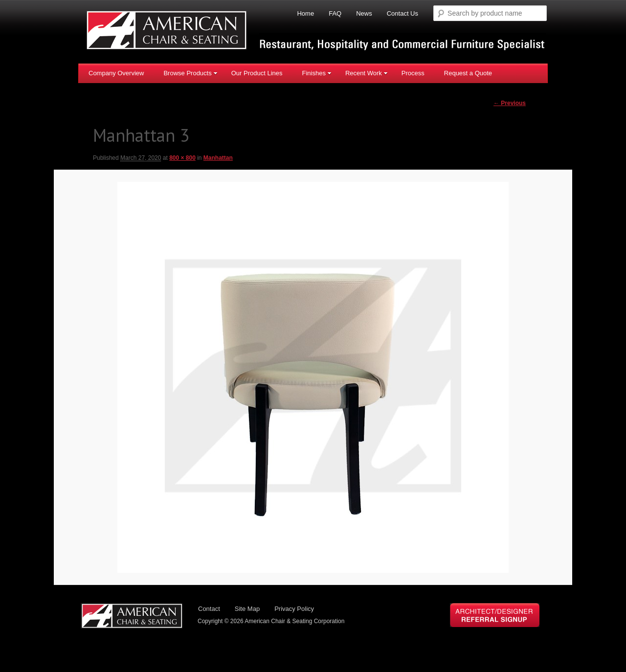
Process (413, 73)
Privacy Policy (294, 609)
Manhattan (218, 158)
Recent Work (367, 73)
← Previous (510, 103)
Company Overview (116, 73)
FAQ (335, 13)
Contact (209, 609)
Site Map (247, 609)
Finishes (316, 73)
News (364, 13)
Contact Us (402, 13)
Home (305, 13)
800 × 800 (182, 158)
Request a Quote (468, 73)
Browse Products (190, 73)
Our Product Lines (257, 73)
